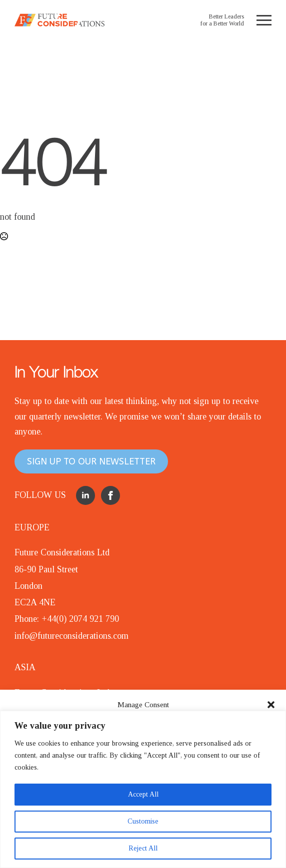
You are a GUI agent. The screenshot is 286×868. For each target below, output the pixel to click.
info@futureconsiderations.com (71, 636)
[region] (143, 789)
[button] (271, 705)
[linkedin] (85, 495)
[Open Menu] (264, 20)
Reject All (143, 848)
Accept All (143, 794)
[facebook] (110, 495)
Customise (143, 821)
